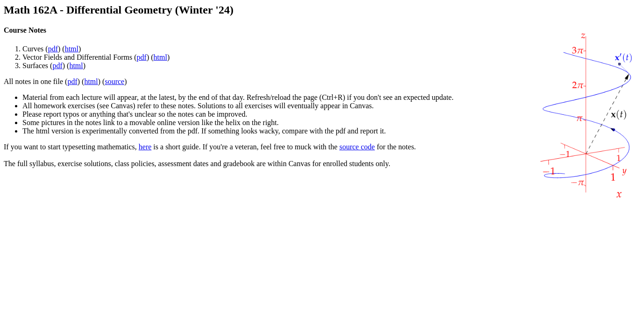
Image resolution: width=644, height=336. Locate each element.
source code (357, 147)
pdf (53, 49)
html (72, 49)
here (145, 147)
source (114, 81)
